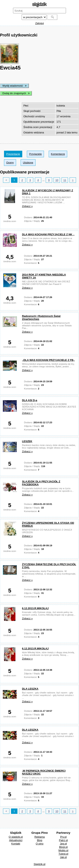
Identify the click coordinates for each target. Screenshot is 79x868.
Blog (39, 840)
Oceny (10, 163)
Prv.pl (63, 837)
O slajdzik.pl (16, 837)
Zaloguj (40, 23)
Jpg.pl (63, 844)
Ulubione (28, 163)
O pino (39, 844)
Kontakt (16, 844)
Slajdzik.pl (40, 864)
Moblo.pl (63, 850)
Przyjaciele (35, 154)
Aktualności (16, 840)
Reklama (40, 837)
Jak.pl (63, 857)
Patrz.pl (63, 840)
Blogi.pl (63, 847)
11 (65, 180)
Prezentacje (13, 154)
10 (57, 180)
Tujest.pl (63, 854)
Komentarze (58, 154)
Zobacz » (27, 206)
